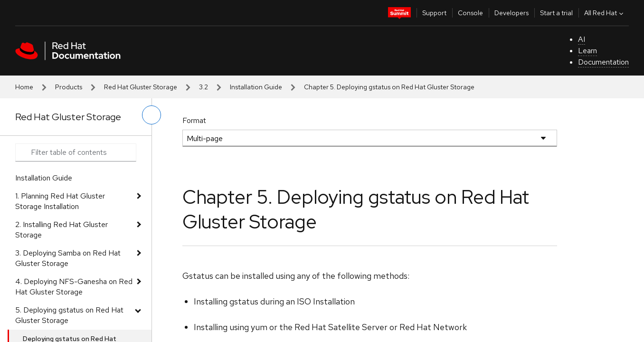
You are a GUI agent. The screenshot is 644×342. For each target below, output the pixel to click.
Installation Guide (256, 87)
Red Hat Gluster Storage (141, 87)
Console (470, 13)
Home (24, 87)
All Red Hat (605, 13)
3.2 (204, 87)
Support (434, 13)
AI (582, 39)
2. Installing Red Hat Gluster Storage (62, 230)
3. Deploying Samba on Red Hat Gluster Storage (68, 258)
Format (194, 120)
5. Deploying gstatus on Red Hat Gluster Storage (69, 315)
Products (69, 87)
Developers (511, 13)
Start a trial (556, 13)
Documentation (603, 62)
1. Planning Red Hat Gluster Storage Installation (60, 201)
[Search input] (76, 152)
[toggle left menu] (152, 115)
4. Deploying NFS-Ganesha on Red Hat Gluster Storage (74, 287)
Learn (587, 51)
